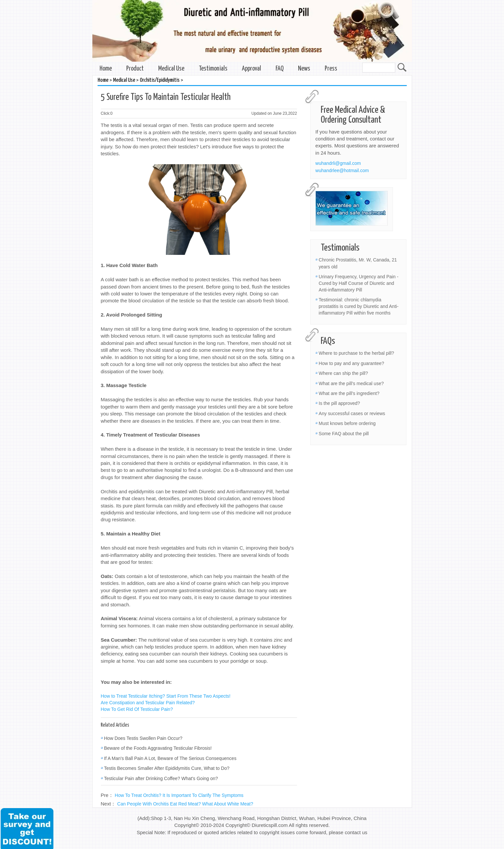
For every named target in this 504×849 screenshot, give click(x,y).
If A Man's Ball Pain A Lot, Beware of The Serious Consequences (170, 758)
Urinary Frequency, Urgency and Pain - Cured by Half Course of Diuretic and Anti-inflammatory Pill (359, 283)
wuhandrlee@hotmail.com (342, 170)
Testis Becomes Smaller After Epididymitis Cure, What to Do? (167, 768)
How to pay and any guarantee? (351, 363)
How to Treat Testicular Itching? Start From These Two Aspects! (166, 696)
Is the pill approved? (339, 403)
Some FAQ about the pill (344, 434)
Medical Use (171, 69)
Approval (252, 69)
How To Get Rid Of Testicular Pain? (137, 709)
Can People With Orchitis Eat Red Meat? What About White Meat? (185, 804)
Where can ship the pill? (343, 373)
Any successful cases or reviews (352, 413)
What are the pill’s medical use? (351, 383)
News (304, 69)
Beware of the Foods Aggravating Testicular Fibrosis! (158, 748)
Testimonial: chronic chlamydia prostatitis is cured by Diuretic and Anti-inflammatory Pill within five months (359, 306)
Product (135, 69)
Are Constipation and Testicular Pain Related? (148, 703)
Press (331, 69)
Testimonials (213, 69)
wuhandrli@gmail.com (338, 163)
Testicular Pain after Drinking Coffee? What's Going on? (161, 778)
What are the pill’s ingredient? (349, 393)
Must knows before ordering (347, 423)
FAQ (280, 69)
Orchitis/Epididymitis (160, 80)
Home (106, 69)
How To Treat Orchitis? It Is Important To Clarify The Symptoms (179, 795)
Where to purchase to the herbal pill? (356, 353)
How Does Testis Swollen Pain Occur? (143, 738)
